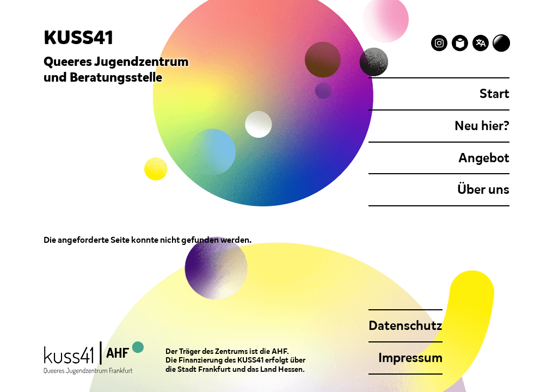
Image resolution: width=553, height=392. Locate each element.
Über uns (483, 189)
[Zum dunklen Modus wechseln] (501, 43)
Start (494, 94)
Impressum (410, 358)
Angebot (484, 158)
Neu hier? (482, 126)
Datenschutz (405, 326)
